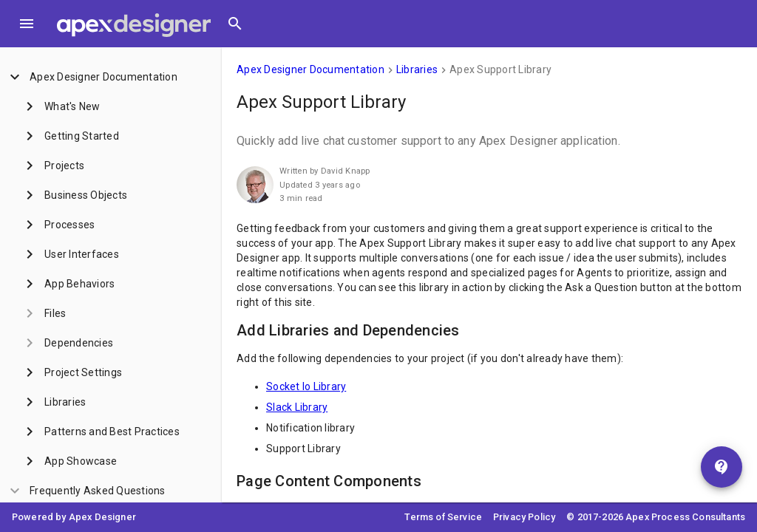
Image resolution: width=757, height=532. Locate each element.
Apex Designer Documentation (310, 69)
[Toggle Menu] (27, 24)
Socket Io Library (306, 386)
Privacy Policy (524, 517)
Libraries (417, 69)
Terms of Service (443, 517)
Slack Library (297, 407)
